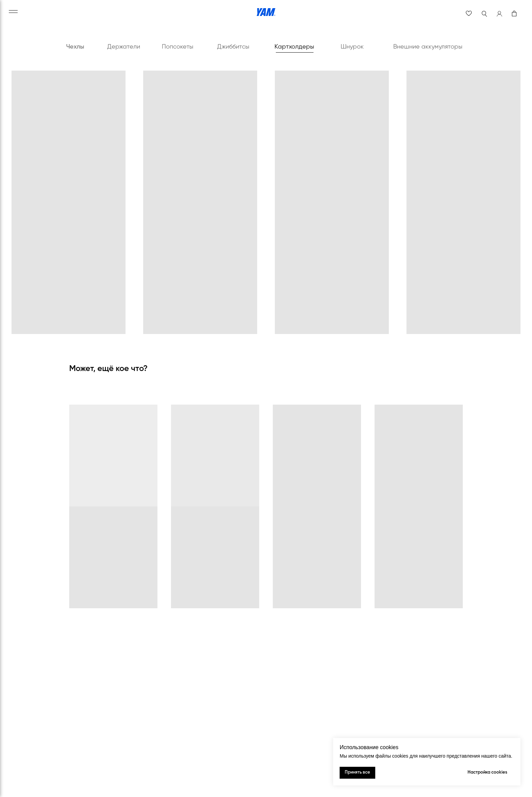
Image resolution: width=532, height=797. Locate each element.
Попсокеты (178, 47)
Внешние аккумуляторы (428, 47)
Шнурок (352, 47)
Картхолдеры (294, 47)
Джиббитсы (233, 47)
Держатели (124, 47)
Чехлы (75, 47)
